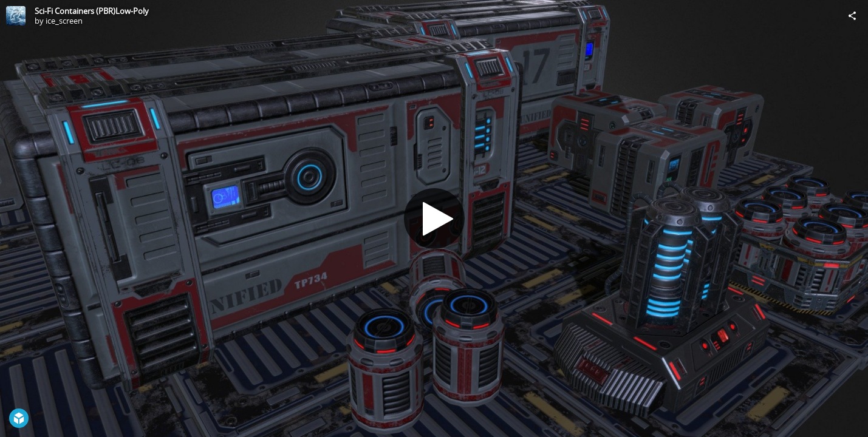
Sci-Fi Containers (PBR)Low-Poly (92, 11)
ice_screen (64, 21)
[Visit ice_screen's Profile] (16, 16)
